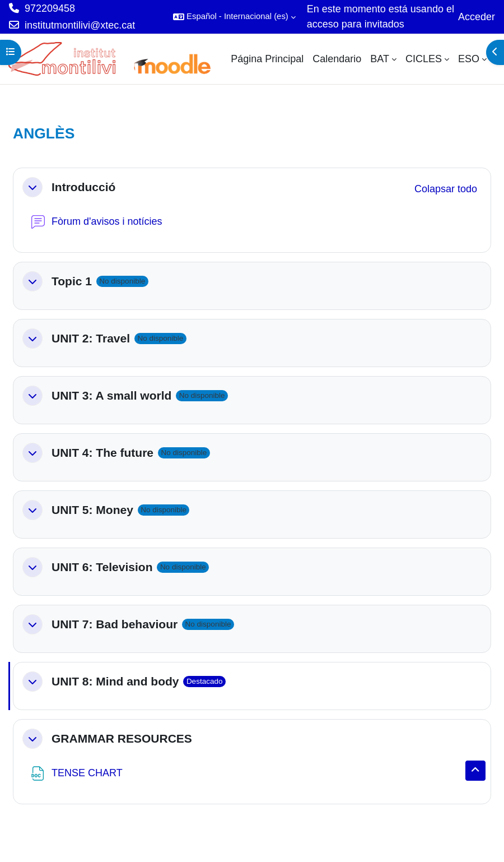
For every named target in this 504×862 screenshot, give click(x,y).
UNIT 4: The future (102, 453)
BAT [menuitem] (380, 59)
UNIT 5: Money (92, 510)
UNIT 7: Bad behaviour (115, 624)
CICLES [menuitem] (424, 59)
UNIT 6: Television (102, 567)
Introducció (83, 187)
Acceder (477, 17)
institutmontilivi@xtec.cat (80, 25)
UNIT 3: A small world (111, 395)
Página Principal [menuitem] (267, 59)
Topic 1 (72, 281)
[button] (234, 17)
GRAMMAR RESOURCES (122, 738)
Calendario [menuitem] (337, 59)
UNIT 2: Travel (91, 338)
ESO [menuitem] (469, 59)
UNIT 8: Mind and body (115, 681)
